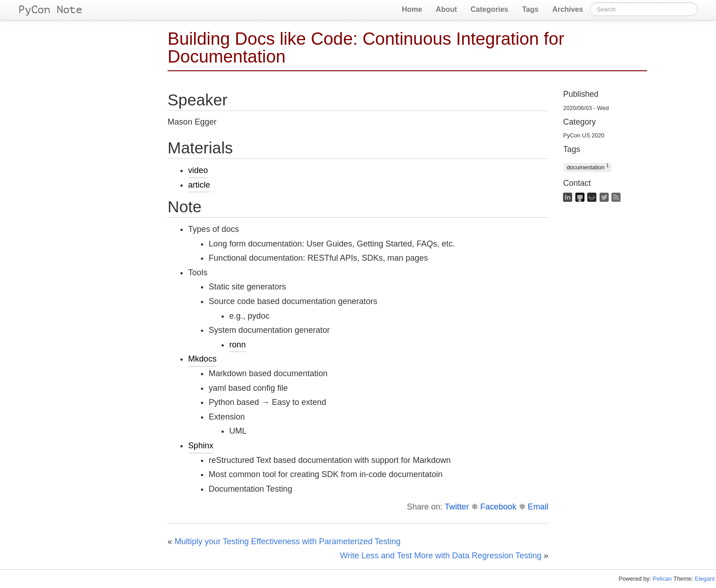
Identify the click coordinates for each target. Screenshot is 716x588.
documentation (588, 167)
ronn (237, 345)
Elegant (705, 579)
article (199, 185)
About (446, 9)
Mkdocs (202, 359)
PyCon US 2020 (584, 136)
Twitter (457, 507)
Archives (568, 9)
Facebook (498, 507)
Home (412, 9)
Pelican (662, 579)
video (198, 170)
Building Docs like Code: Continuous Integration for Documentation (366, 47)
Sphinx (201, 446)
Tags (530, 9)
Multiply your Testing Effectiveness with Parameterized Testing (287, 541)
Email (538, 507)
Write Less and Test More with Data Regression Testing (441, 556)
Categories (490, 9)
